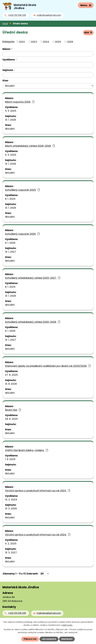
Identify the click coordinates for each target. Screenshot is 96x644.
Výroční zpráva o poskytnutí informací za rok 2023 (38, 490)
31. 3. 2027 (11, 552)
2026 (70, 41)
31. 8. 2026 (11, 384)
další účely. (67, 625)
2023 (34, 41)
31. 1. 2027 (10, 252)
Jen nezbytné (49, 639)
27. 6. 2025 (11, 375)
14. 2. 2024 (11, 499)
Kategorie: (9, 41)
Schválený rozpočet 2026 (22, 234)
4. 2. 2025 (11, 543)
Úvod (5, 23)
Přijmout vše (30, 639)
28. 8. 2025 (11, 419)
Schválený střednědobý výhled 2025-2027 (33, 278)
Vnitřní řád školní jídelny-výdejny (26, 450)
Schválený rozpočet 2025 (22, 190)
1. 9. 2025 (10, 459)
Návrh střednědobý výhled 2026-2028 (30, 146)
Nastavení (67, 639)
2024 (46, 41)
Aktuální (10, 129)
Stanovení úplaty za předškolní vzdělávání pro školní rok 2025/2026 (48, 366)
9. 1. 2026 (10, 243)
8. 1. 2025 (10, 199)
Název (6, 49)
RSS (88, 32)
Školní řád (13, 410)
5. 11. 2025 (11, 111)
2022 (22, 41)
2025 (58, 41)
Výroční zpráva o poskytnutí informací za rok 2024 (38, 534)
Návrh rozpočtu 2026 (20, 102)
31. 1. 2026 (10, 120)
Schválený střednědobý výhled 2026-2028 (32, 322)
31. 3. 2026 (11, 508)
